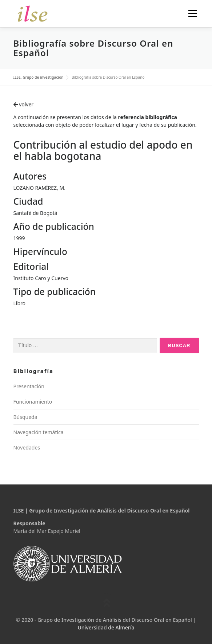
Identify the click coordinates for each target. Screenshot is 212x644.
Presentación (29, 386)
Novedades (27, 447)
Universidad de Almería (106, 627)
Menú (193, 14)
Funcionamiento (33, 402)
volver (24, 104)
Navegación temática (39, 432)
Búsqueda (25, 417)
